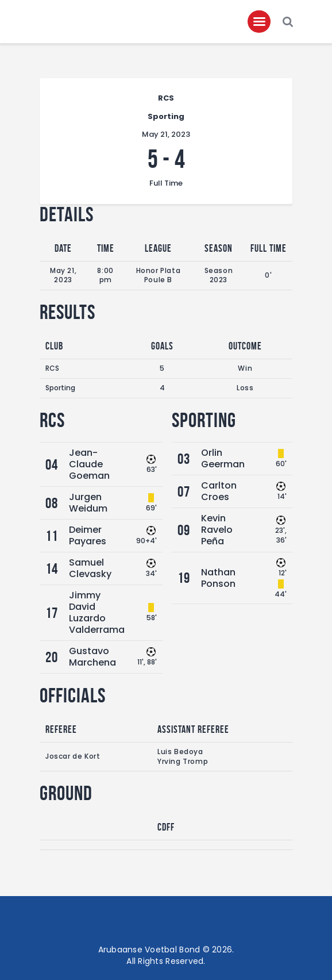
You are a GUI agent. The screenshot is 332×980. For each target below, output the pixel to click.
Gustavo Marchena (92, 657)
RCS (52, 368)
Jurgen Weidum (88, 503)
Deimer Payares (88, 535)
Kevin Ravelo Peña (217, 530)
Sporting (60, 388)
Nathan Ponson (218, 578)
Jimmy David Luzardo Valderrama (97, 612)
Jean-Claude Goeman (89, 464)
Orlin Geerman (223, 458)
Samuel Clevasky (90, 568)
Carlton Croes (219, 491)
